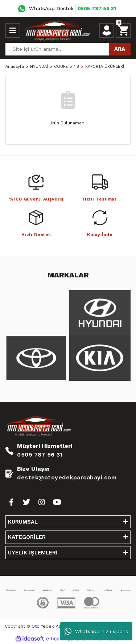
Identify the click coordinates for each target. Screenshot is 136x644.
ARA (120, 49)
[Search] (68, 49)
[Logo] (57, 30)
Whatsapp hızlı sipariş (96, 631)
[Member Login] (107, 30)
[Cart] (123, 30)
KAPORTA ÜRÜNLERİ (105, 67)
